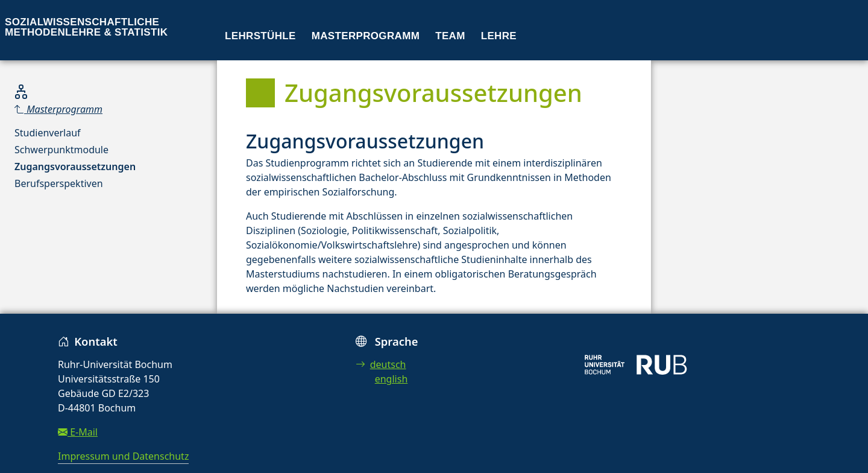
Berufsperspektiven (59, 183)
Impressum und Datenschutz (123, 456)
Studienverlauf (48, 133)
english (392, 379)
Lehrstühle (260, 36)
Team (450, 36)
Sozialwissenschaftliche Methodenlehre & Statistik (86, 27)
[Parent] (75, 109)
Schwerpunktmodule (61, 150)
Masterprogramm (366, 36)
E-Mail (78, 432)
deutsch (381, 364)
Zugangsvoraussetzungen (75, 167)
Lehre (499, 36)
